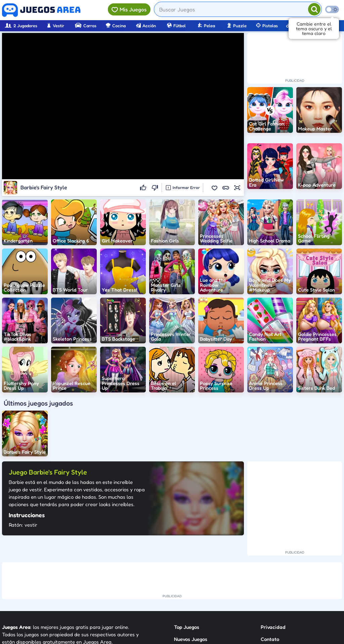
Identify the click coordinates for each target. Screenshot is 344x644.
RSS (265, 586)
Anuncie (270, 598)
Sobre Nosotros (191, 598)
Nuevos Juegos (191, 574)
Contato (270, 574)
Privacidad (273, 561)
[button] (214, 188)
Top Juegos (187, 561)
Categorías (186, 586)
